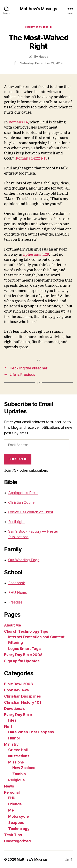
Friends (15, 804)
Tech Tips (13, 835)
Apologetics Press (23, 493)
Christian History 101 (23, 702)
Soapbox (16, 823)
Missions (16, 762)
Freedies (15, 602)
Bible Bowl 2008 (18, 684)
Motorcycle (18, 816)
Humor (14, 738)
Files (12, 720)
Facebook (17, 583)
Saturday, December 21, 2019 (41, 63)
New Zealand (24, 768)
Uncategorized (17, 841)
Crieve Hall (18, 750)
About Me (13, 625)
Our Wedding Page (24, 560)
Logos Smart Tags (24, 649)
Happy (44, 57)
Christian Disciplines (22, 696)
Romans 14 (18, 122)
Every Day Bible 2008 (23, 655)
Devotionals (15, 709)
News (9, 786)
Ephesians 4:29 (36, 255)
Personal (12, 792)
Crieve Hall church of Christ (31, 512)
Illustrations (19, 756)
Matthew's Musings (38, 9)
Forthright (16, 522)
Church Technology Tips (26, 631)
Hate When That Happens (31, 732)
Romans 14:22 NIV (32, 158)
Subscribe (18, 459)
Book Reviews (16, 690)
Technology (19, 829)
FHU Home (18, 593)
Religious (16, 780)
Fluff (8, 726)
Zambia (19, 774)
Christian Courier (22, 502)
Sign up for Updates (22, 661)
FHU (12, 798)
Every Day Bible (38, 27)
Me (11, 810)
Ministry (11, 744)
